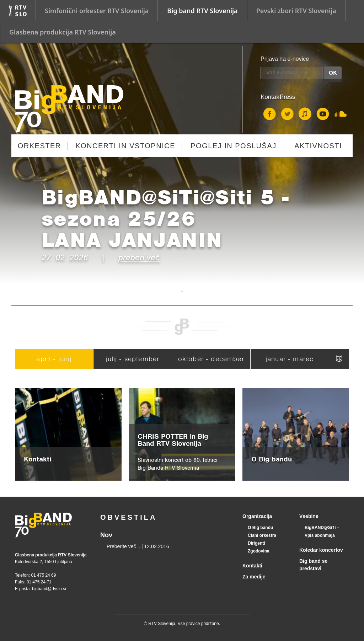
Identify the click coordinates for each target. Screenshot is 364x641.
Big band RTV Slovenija (202, 11)
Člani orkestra (262, 535)
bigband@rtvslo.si (49, 589)
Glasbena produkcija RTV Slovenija (63, 32)
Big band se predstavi (313, 565)
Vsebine (309, 516)
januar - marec (290, 359)
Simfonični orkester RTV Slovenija (97, 11)
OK (333, 73)
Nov (106, 535)
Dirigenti (256, 543)
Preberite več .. (123, 546)
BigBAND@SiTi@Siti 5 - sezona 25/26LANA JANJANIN (165, 219)
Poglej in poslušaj (234, 146)
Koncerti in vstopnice (125, 146)
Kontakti (252, 566)
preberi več (139, 257)
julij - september (132, 359)
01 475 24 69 (43, 575)
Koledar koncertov (321, 550)
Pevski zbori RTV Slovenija (296, 11)
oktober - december (211, 359)
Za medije (254, 577)
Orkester (39, 146)
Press (287, 97)
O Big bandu (260, 528)
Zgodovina (259, 551)
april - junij (54, 359)
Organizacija (257, 516)
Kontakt (271, 97)
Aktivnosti (318, 146)
